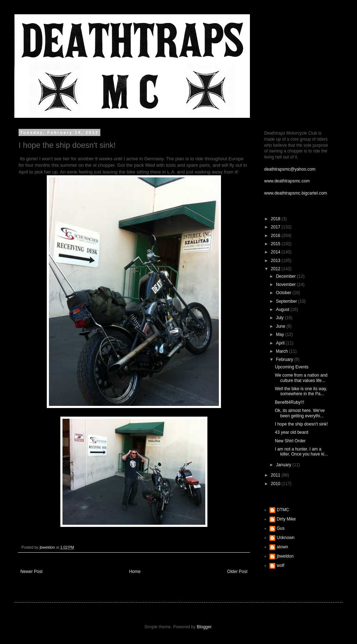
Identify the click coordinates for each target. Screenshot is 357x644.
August (283, 310)
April (281, 343)
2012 (276, 269)
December (286, 276)
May (281, 334)
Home (135, 572)
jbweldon (285, 556)
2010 (276, 484)
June (281, 326)
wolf (280, 565)
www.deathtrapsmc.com (287, 181)
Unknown (286, 538)
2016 (276, 236)
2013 (276, 261)
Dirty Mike (286, 519)
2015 (276, 244)
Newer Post (31, 572)
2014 (276, 252)
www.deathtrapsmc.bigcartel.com (296, 193)
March (283, 351)
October (284, 293)
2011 (276, 475)
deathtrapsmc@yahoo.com (290, 169)
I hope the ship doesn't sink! (301, 424)
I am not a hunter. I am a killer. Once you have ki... (301, 452)
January (284, 465)
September (287, 301)
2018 (276, 219)
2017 (276, 227)
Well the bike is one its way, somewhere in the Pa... (301, 391)
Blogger (204, 627)
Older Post (237, 572)
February (285, 359)
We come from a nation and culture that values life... (301, 378)
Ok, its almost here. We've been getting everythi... (300, 413)
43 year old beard (291, 432)
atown (282, 547)
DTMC (283, 510)
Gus (281, 528)
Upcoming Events (292, 367)
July (280, 318)
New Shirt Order (290, 441)
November (286, 285)
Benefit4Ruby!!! (290, 402)
